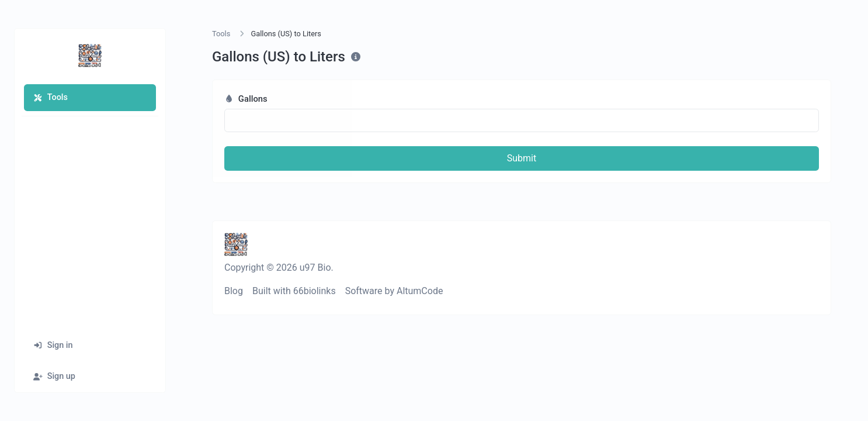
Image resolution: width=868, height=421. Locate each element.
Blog (234, 291)
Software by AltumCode (394, 291)
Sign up (54, 376)
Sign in (53, 345)
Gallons (246, 99)
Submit (522, 158)
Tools (51, 97)
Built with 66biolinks (294, 291)
